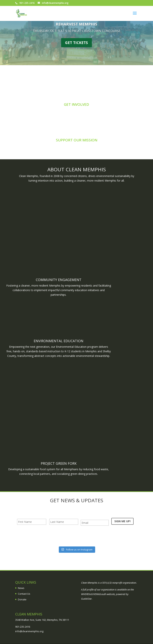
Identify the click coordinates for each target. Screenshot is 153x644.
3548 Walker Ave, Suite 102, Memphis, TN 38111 (42, 620)
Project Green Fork (59, 463)
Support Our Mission (77, 140)
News (21, 588)
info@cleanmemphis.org (29, 631)
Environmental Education (59, 341)
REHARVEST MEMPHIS (76, 24)
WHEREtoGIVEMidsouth (94, 594)
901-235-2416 (23, 627)
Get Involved (76, 104)
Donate (22, 599)
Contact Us (24, 594)
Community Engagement (59, 280)
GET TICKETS (76, 43)
